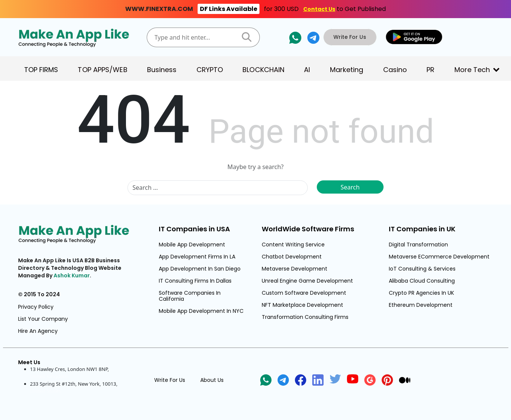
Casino (395, 70)
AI (307, 70)
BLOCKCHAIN (263, 70)
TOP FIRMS (41, 70)
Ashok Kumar (72, 275)
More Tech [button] (472, 70)
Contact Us (319, 9)
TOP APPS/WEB (102, 70)
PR (430, 70)
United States (46, 391)
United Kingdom (49, 376)
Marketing (347, 70)
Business (162, 70)
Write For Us (351, 37)
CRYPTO (210, 70)
